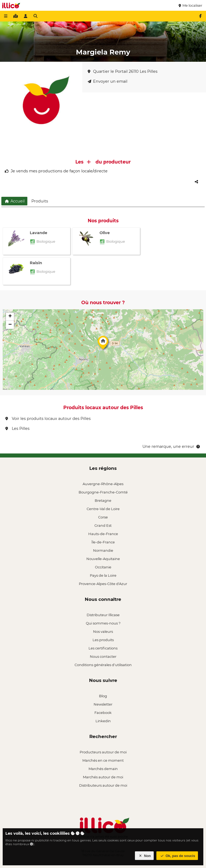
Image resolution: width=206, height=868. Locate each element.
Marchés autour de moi (103, 777)
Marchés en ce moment (103, 760)
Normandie (103, 550)
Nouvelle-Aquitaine (103, 559)
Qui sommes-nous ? (103, 623)
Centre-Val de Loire (103, 509)
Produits (40, 201)
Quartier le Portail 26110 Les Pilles (123, 71)
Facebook (103, 713)
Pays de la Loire (103, 575)
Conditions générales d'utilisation (103, 665)
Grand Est (103, 525)
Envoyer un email (108, 81)
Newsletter (103, 704)
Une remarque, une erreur (172, 446)
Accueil (14, 201)
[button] (103, 344)
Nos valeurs (103, 631)
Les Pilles (17, 428)
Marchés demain (103, 769)
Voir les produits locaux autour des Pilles (48, 419)
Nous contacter (103, 656)
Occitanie (103, 567)
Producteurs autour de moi (103, 752)
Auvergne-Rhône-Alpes (103, 484)
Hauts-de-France (103, 534)
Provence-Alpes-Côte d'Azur (103, 584)
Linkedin (103, 721)
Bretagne (103, 500)
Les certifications (103, 648)
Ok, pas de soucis (177, 856)
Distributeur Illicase (103, 615)
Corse (103, 517)
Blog (103, 696)
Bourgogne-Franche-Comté (103, 492)
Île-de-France (103, 542)
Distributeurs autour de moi (103, 785)
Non (144, 856)
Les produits (103, 640)
